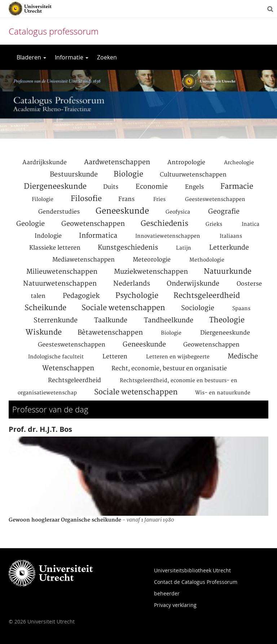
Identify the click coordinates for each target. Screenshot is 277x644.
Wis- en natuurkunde (223, 393)
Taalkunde (111, 320)
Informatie (72, 57)
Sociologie (198, 308)
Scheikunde (45, 308)
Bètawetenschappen (110, 333)
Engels (194, 187)
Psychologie (137, 296)
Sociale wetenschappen (123, 308)
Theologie (227, 320)
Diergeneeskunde (55, 187)
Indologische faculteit (56, 357)
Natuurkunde (228, 272)
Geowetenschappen (93, 224)
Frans (126, 199)
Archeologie (239, 163)
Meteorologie (152, 260)
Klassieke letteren (55, 248)
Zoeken (107, 57)
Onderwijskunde (193, 284)
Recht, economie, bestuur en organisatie (169, 368)
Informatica (98, 236)
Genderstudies (59, 212)
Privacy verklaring (175, 605)
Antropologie (186, 162)
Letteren (115, 357)
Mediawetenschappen (83, 260)
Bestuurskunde (74, 175)
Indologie (48, 236)
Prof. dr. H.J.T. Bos (40, 429)
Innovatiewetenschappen (168, 236)
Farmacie (237, 187)
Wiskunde (44, 332)
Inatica (250, 224)
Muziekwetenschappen (151, 272)
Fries (159, 200)
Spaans (241, 309)
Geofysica (178, 212)
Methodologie (207, 260)
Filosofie (86, 199)
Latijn (184, 248)
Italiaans (231, 236)
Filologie (43, 200)
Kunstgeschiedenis (128, 248)
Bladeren (31, 57)
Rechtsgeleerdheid (207, 296)
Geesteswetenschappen (215, 200)
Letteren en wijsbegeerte (178, 357)
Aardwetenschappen (117, 162)
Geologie (30, 224)
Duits (111, 187)
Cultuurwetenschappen (193, 175)
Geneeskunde (122, 211)
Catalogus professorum (54, 31)
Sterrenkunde (56, 320)
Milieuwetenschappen (62, 272)
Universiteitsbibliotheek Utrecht (192, 570)
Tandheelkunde (169, 320)
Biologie (128, 174)
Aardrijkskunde (45, 162)
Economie (152, 187)
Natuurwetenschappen (60, 284)
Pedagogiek (81, 296)
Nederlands (132, 284)
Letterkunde (229, 248)
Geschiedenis (164, 224)
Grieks (214, 224)
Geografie (224, 212)
